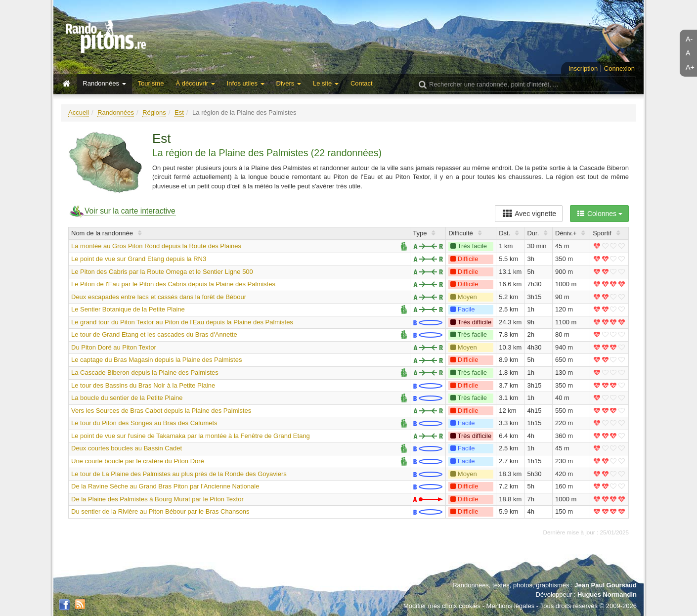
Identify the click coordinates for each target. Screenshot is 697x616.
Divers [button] (289, 83)
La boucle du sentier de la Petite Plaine (127, 398)
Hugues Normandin (607, 594)
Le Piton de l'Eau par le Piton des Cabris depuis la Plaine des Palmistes (173, 284)
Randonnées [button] (104, 83)
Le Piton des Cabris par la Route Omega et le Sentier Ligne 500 (162, 272)
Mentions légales (511, 606)
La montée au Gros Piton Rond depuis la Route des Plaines (156, 246)
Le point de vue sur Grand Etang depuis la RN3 (139, 259)
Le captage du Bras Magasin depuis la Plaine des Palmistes (156, 360)
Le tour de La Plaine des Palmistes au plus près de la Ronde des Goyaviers (179, 474)
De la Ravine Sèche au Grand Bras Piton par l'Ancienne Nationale (165, 486)
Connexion (619, 68)
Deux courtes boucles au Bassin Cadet (127, 448)
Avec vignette (529, 214)
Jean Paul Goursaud (606, 585)
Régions (154, 112)
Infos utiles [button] (246, 83)
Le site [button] (326, 83)
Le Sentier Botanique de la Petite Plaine (128, 309)
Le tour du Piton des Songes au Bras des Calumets (144, 423)
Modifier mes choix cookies (442, 606)
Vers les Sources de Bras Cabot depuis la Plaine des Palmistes (161, 411)
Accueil (79, 112)
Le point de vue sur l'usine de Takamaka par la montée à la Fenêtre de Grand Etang (191, 436)
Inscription (583, 68)
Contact (362, 83)
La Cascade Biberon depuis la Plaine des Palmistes (145, 373)
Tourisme (151, 83)
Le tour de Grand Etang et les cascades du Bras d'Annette (154, 334)
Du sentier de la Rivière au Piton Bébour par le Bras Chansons (160, 511)
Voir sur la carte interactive (130, 211)
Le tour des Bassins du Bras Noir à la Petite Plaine (143, 385)
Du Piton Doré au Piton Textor (114, 347)
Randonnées (116, 112)
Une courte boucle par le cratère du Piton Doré (138, 461)
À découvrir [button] (195, 83)
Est (179, 112)
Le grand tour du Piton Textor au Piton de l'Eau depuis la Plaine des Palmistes (182, 322)
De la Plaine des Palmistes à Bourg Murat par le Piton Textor (157, 499)
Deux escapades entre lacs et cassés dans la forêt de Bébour (159, 297)
